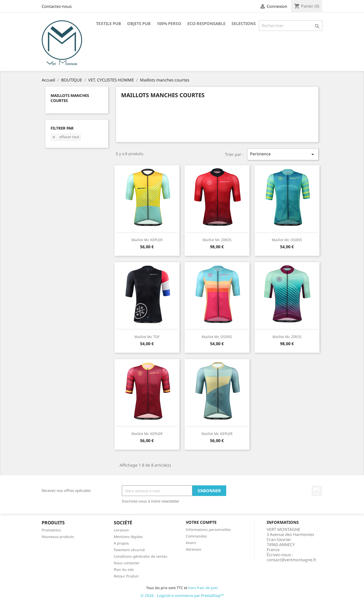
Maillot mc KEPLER (147, 240)
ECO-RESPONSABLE (206, 24)
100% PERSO (169, 24)
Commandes (196, 536)
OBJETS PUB (139, 24)
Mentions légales (128, 537)
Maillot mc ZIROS (217, 240)
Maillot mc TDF (147, 337)
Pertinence (283, 154)
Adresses (194, 549)
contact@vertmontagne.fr (292, 560)
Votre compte (201, 522)
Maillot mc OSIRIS (287, 240)
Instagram (317, 491)
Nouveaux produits (58, 537)
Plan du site (124, 569)
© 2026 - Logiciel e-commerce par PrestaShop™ (182, 595)
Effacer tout (65, 137)
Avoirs (191, 543)
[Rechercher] (291, 26)
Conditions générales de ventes (141, 556)
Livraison (121, 530)
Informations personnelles (208, 530)
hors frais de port (203, 588)
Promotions (51, 530)
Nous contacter (127, 563)
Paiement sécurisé (129, 550)
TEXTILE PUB (109, 24)
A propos (121, 543)
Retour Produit (126, 576)
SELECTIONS (244, 24)
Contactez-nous (57, 6)
